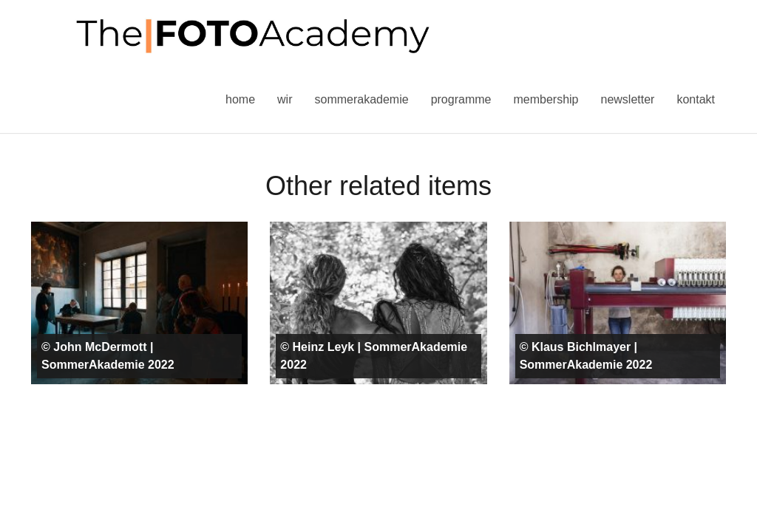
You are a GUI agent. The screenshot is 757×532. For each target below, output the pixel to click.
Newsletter (627, 99)
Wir (285, 99)
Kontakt (696, 99)
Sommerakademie (361, 99)
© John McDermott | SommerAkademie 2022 (108, 356)
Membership (546, 99)
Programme (461, 99)
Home (240, 99)
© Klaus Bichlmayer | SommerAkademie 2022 (586, 356)
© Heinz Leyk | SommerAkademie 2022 (374, 356)
